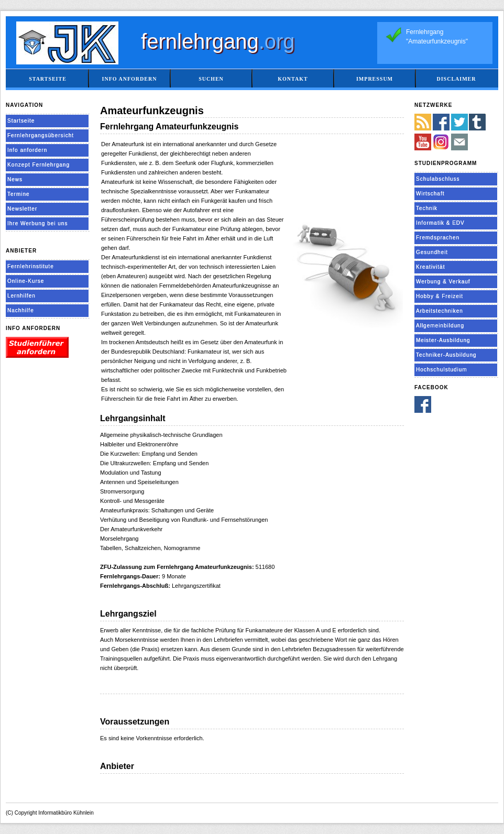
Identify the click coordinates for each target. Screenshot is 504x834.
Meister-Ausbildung (443, 340)
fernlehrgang (218, 41)
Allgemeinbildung (440, 326)
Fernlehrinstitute (31, 266)
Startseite (48, 79)
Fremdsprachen (438, 238)
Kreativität (430, 267)
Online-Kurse (26, 281)
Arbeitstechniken (440, 311)
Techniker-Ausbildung (446, 355)
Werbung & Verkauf (443, 282)
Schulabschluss (438, 179)
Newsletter (22, 209)
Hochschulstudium (442, 370)
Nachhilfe (21, 310)
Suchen (211, 79)
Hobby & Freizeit (440, 296)
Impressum (375, 79)
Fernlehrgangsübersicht (41, 135)
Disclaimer (456, 79)
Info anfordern (130, 79)
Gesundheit (432, 252)
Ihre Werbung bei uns (37, 223)
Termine (19, 194)
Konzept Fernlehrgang (39, 165)
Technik (427, 208)
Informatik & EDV (440, 223)
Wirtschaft (430, 194)
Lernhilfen (21, 296)
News (15, 179)
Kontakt (293, 79)
